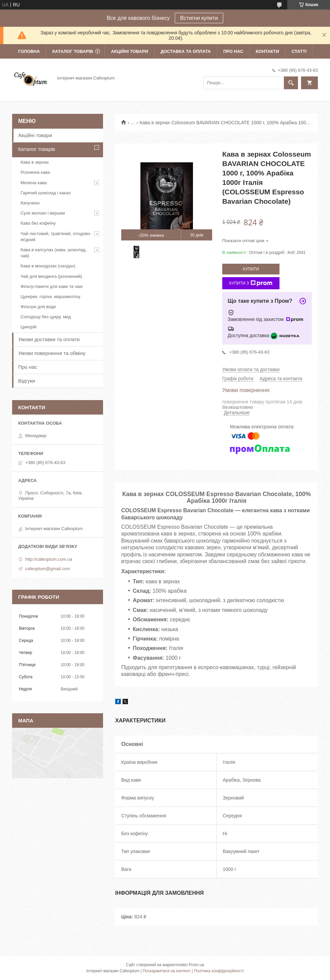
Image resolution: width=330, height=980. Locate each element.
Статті (299, 51)
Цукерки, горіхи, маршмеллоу (51, 297)
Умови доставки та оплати (49, 339)
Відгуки (27, 381)
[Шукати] (291, 83)
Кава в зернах (35, 162)
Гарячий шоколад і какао (46, 193)
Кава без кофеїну (38, 223)
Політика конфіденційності (219, 971)
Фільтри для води (38, 307)
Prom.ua (196, 965)
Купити (251, 269)
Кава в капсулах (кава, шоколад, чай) (54, 253)
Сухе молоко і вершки (43, 213)
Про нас (233, 51)
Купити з (251, 283)
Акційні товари (129, 51)
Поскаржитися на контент (167, 971)
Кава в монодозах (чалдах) (48, 266)
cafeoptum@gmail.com (48, 569)
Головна (29, 51)
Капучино (30, 203)
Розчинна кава (35, 172)
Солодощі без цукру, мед (46, 317)
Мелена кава (34, 183)
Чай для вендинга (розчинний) (51, 276)
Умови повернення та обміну (52, 353)
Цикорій (28, 327)
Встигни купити (199, 18)
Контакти (267, 51)
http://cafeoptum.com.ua (49, 559)
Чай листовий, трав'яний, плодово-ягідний (56, 237)
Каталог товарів (73, 51)
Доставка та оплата (186, 51)
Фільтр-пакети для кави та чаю (52, 286)
